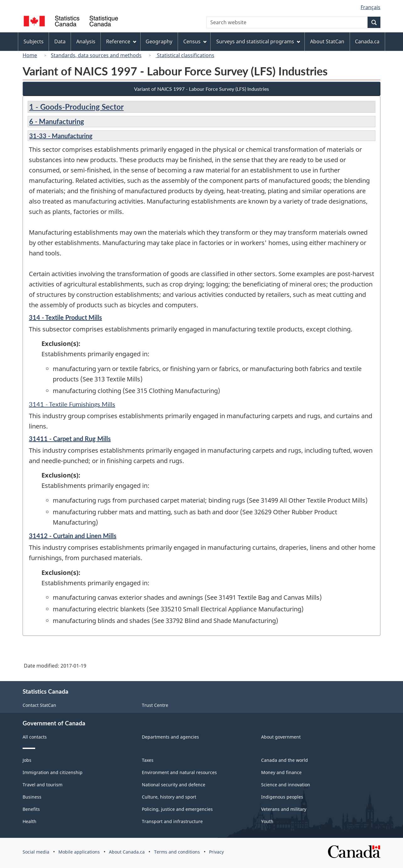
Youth (267, 821)
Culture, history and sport (169, 797)
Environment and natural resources (179, 772)
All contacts (35, 737)
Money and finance (281, 772)
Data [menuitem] (60, 41)
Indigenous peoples (282, 797)
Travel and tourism (43, 785)
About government (281, 737)
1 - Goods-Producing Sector (76, 107)
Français (371, 7)
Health (30, 821)
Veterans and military (284, 809)
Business (32, 797)
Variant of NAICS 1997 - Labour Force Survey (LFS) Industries (201, 89)
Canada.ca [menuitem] (367, 41)
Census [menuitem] (195, 41)
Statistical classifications (185, 55)
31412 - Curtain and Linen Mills (73, 536)
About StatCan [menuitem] (327, 41)
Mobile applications (79, 852)
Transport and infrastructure (172, 821)
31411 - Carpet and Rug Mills (70, 439)
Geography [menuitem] (159, 41)
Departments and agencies (170, 737)
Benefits (31, 809)
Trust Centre (155, 705)
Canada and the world (285, 760)
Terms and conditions (177, 852)
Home (30, 55)
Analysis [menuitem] (86, 41)
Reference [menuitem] (121, 41)
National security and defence (174, 785)
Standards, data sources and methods (96, 55)
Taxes (148, 760)
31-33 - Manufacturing (61, 136)
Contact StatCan (39, 705)
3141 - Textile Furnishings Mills (72, 404)
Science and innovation (286, 785)
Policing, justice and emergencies (177, 809)
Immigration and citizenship (53, 772)
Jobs (27, 760)
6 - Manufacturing (57, 121)
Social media (36, 852)
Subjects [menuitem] (34, 41)
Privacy (216, 852)
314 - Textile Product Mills (65, 317)
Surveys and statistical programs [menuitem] (258, 41)
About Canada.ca (127, 852)
